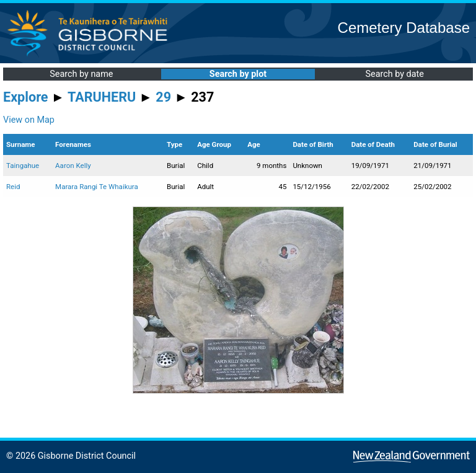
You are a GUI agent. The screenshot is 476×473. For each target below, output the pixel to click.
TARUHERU (102, 97)
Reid (13, 187)
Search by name (81, 74)
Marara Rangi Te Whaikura (97, 187)
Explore (26, 97)
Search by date (394, 74)
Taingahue (23, 166)
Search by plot (238, 74)
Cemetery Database (404, 28)
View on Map (29, 120)
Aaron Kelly (73, 166)
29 (163, 97)
